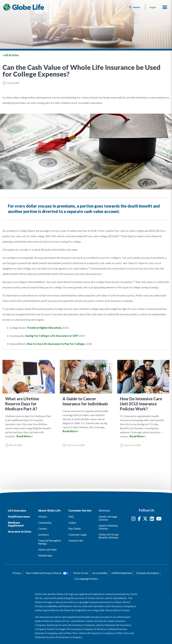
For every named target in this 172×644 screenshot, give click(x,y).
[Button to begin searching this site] (135, 7)
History (43, 516)
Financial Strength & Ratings (50, 542)
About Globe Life (49, 510)
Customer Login (78, 535)
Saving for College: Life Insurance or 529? (52, 336)
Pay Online (75, 528)
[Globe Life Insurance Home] (24, 7)
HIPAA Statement (122, 573)
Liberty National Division (108, 527)
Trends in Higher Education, (44, 328)
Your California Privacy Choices (47, 573)
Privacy (17, 573)
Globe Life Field (47, 549)
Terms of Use (81, 573)
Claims (72, 523)
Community (45, 523)
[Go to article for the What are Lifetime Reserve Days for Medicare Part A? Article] (29, 403)
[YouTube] (159, 519)
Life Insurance (17, 510)
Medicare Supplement (16, 524)
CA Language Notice (86, 579)
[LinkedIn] (152, 519)
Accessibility (100, 573)
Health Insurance (19, 516)
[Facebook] (139, 519)
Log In (153, 7)
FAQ (71, 516)
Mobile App (45, 555)
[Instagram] (133, 519)
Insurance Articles (20, 531)
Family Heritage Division (108, 518)
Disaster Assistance (148, 573)
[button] (165, 7)
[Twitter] (145, 519)
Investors (44, 535)
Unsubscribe (76, 540)
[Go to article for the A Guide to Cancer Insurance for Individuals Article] (86, 403)
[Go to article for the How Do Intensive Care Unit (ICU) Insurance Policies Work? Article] (143, 403)
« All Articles (11, 55)
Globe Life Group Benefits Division (109, 536)
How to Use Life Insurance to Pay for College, (56, 344)
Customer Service (80, 510)
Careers (43, 528)
